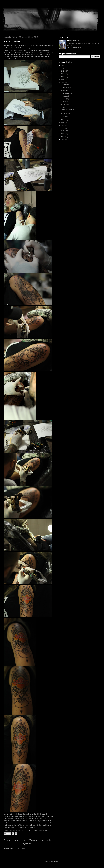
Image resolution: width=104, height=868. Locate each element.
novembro (66, 88)
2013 (63, 131)
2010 (63, 139)
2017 (63, 120)
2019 (63, 80)
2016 (63, 123)
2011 (63, 137)
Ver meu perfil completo (75, 48)
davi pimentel (74, 40)
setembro (66, 93)
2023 (63, 68)
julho (64, 99)
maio (64, 104)
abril (64, 107)
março (65, 113)
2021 (63, 74)
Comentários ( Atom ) (17, 848)
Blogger (57, 861)
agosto (65, 96)
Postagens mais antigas (42, 840)
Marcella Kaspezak (15, 59)
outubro (65, 90)
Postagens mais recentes (16, 840)
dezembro (66, 85)
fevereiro (66, 116)
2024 (63, 65)
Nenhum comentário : (40, 830)
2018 (63, 82)
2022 (63, 71)
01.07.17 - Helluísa (12, 42)
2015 (63, 125)
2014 (63, 128)
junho (65, 102)
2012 (63, 134)
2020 (63, 77)
